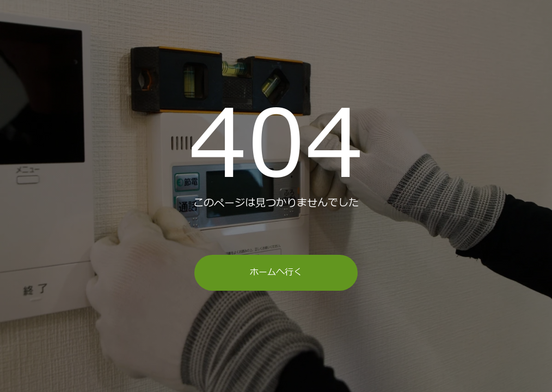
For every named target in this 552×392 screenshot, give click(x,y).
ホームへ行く (276, 272)
